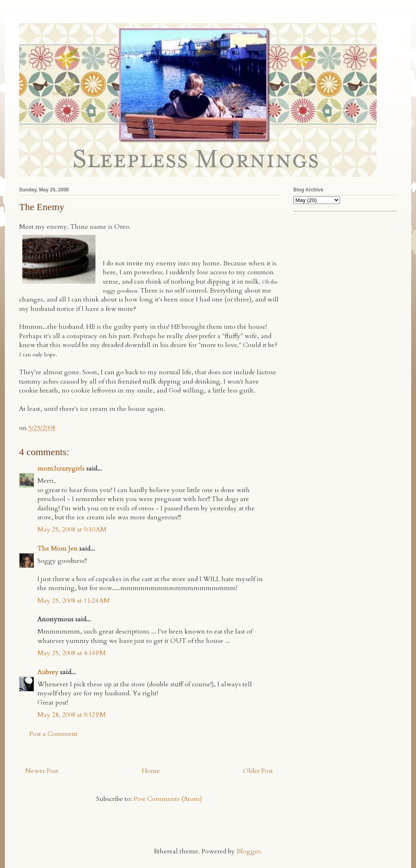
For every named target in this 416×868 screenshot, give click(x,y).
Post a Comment (53, 734)
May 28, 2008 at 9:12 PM (71, 715)
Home (151, 771)
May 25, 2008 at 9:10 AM (72, 529)
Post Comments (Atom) (168, 799)
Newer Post (42, 771)
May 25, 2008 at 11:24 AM (74, 601)
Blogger (248, 851)
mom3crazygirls (61, 469)
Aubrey (48, 672)
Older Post (258, 771)
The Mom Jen (57, 549)
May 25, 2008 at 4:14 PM (71, 653)
